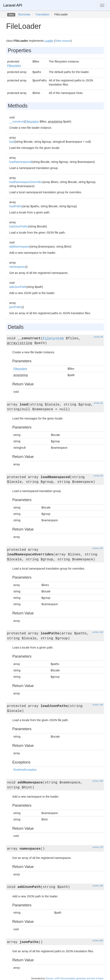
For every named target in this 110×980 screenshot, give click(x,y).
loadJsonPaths (19, 226)
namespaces (17, 267)
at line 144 (98, 705)
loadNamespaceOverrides (26, 182)
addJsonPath (18, 287)
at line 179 (98, 847)
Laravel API (13, 5)
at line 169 (98, 781)
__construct (17, 122)
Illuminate (24, 14)
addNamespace (19, 247)
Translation (42, 14)
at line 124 (98, 632)
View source (63, 41)
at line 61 (98, 403)
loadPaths (16, 206)
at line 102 (98, 548)
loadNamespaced (20, 162)
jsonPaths (16, 307)
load (12, 142)
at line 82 (98, 476)
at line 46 (98, 337)
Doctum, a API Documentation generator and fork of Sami (74, 978)
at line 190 (98, 886)
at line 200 (98, 941)
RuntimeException (25, 770)
